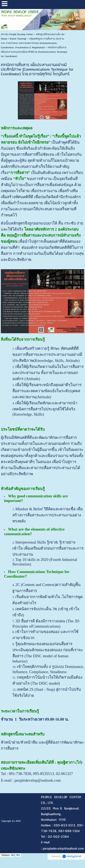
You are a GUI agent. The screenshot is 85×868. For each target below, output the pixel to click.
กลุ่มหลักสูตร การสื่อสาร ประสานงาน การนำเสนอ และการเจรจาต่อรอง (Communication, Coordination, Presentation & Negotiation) (32, 43)
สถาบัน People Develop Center (17, 34)
